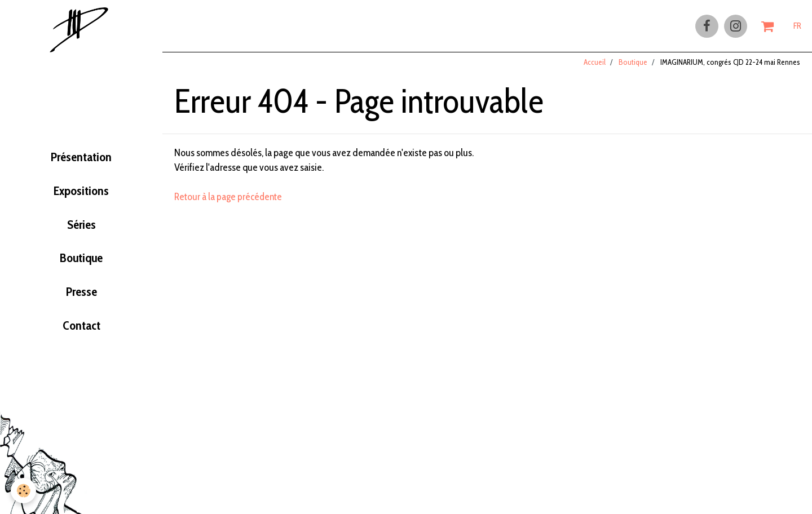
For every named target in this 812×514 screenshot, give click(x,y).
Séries (81, 229)
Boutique (81, 264)
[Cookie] (24, 491)
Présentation (81, 159)
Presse (81, 299)
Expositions (81, 194)
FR (797, 26)
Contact (81, 334)
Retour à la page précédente (230, 201)
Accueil (595, 67)
